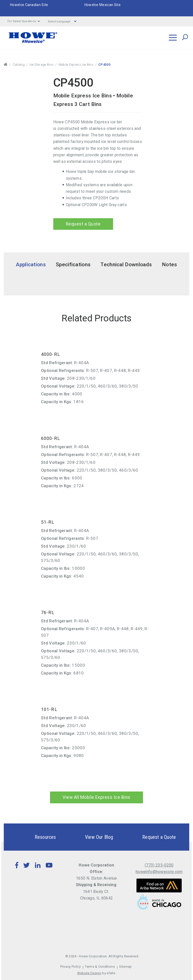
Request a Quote (82, 224)
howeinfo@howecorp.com (159, 872)
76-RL (48, 612)
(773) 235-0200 (159, 865)
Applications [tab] (31, 265)
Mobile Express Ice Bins (76, 65)
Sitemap (125, 967)
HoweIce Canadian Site (29, 5)
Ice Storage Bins (41, 65)
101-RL (49, 710)
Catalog (19, 65)
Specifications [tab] (73, 265)
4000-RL (51, 354)
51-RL (48, 522)
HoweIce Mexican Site (103, 5)
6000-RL (51, 438)
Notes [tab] (170, 265)
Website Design (89, 973)
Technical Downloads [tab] (126, 265)
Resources (37, 837)
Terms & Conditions (100, 967)
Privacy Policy (70, 967)
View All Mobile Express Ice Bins (96, 798)
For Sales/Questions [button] (24, 21)
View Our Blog (90, 837)
